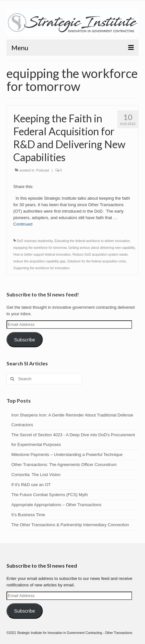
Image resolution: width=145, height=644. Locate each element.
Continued (23, 224)
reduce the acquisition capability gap (39, 261)
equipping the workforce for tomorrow (40, 248)
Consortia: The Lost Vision (36, 475)
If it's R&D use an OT (31, 485)
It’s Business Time (28, 515)
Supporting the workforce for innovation (41, 268)
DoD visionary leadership (35, 241)
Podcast (43, 170)
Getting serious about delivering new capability (102, 248)
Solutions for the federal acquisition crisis (97, 261)
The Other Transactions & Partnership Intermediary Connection (70, 525)
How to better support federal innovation (42, 255)
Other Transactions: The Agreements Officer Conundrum (64, 465)
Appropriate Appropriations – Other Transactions (56, 505)
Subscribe (24, 340)
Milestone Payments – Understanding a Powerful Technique (67, 455)
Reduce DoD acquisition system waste (100, 255)
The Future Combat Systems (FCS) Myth (50, 495)
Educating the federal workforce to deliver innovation (92, 241)
